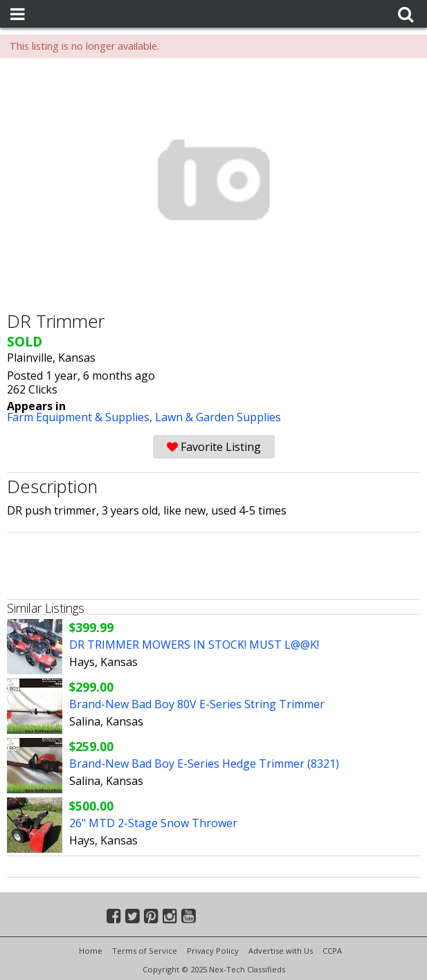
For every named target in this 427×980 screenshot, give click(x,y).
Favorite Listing (214, 447)
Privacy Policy (213, 951)
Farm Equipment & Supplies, (81, 417)
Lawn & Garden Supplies (218, 417)
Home (91, 951)
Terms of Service (145, 951)
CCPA (332, 951)
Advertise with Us (281, 951)
